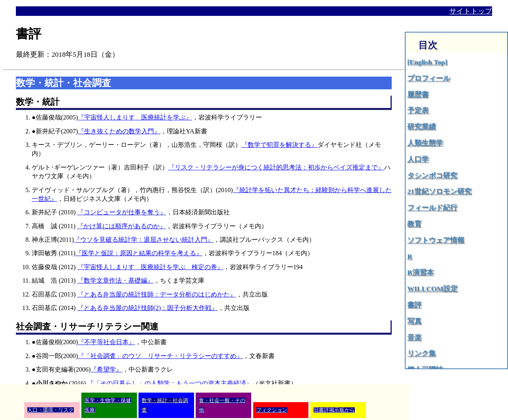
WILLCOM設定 (432, 289)
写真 (414, 321)
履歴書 (418, 94)
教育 (414, 224)
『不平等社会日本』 (106, 342)
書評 (414, 305)
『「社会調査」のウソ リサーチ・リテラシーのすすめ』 (160, 356)
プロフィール (429, 78)
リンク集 (421, 353)
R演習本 (420, 272)
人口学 (418, 159)
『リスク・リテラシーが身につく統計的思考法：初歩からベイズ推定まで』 (276, 167)
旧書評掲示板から (334, 410)
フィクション (272, 410)
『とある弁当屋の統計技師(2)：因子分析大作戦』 (148, 308)
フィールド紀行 (432, 208)
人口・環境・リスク (51, 410)
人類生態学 (425, 143)
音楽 (414, 337)
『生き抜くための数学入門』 (119, 131)
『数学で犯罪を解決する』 (279, 145)
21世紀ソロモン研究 (439, 191)
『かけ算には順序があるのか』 (121, 226)
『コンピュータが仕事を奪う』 (122, 212)
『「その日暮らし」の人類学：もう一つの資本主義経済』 (170, 383)
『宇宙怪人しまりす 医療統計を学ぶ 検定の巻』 (150, 267)
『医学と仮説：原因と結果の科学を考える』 (139, 253)
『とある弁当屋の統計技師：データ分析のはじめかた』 (157, 294)
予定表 (418, 110)
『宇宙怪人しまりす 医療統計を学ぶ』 (135, 117)
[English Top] (427, 62)
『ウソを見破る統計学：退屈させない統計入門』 (144, 240)
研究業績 (421, 127)
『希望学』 (106, 369)
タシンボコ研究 (432, 175)
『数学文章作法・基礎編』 (115, 280)
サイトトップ (471, 11)
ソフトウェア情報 (436, 240)
